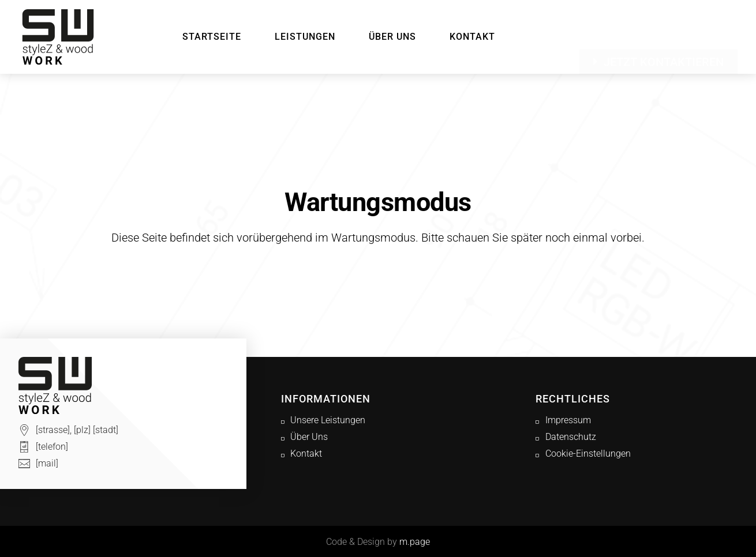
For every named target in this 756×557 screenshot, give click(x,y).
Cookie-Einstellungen (588, 453)
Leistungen (305, 37)
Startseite (212, 37)
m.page (415, 542)
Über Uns (392, 37)
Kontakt (472, 37)
